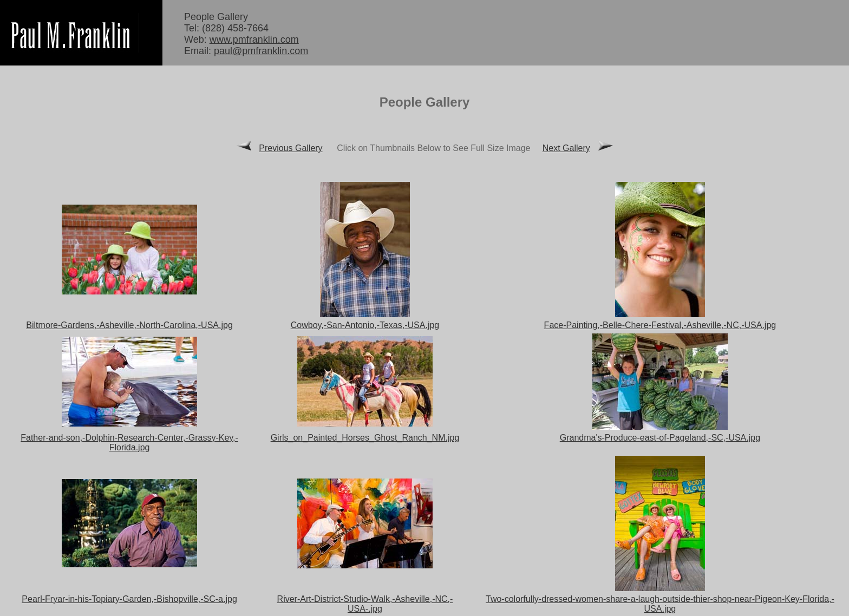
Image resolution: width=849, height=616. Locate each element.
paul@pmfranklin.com (261, 51)
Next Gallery (566, 148)
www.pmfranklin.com (254, 40)
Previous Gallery (290, 148)
